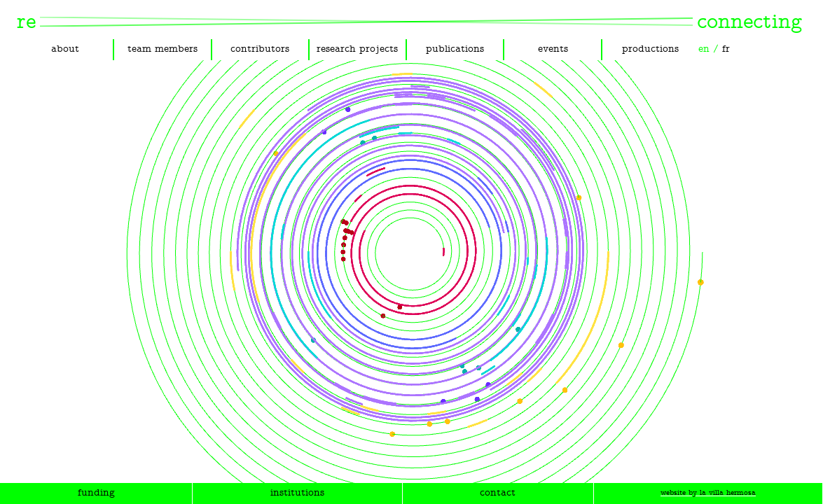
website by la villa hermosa (708, 493)
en (704, 49)
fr (726, 49)
